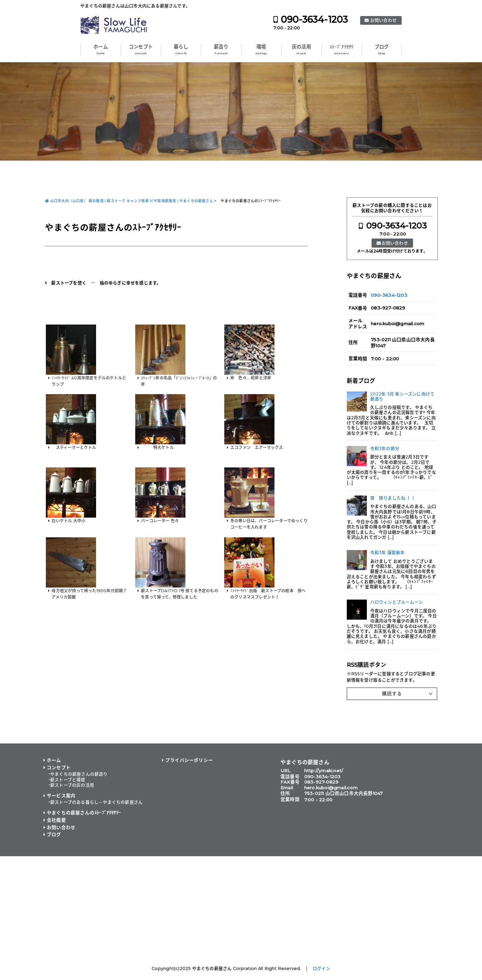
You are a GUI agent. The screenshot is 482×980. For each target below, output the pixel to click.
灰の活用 (301, 50)
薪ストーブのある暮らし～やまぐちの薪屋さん (96, 802)
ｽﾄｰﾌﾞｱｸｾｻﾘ (342, 50)
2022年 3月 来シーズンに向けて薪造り (403, 396)
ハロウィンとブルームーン (396, 602)
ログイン (322, 968)
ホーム (101, 50)
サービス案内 (61, 796)
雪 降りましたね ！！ (393, 498)
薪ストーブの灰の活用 (72, 785)
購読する (392, 694)
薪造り (221, 50)
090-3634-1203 (314, 20)
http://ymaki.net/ (324, 771)
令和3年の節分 (385, 449)
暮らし (181, 50)
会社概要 (56, 820)
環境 (261, 50)
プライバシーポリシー (189, 760)
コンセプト (141, 50)
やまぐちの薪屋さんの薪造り (79, 774)
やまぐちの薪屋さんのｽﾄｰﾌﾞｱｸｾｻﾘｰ (84, 813)
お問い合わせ (383, 20)
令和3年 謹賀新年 (388, 553)
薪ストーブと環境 (68, 780)
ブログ (382, 50)
